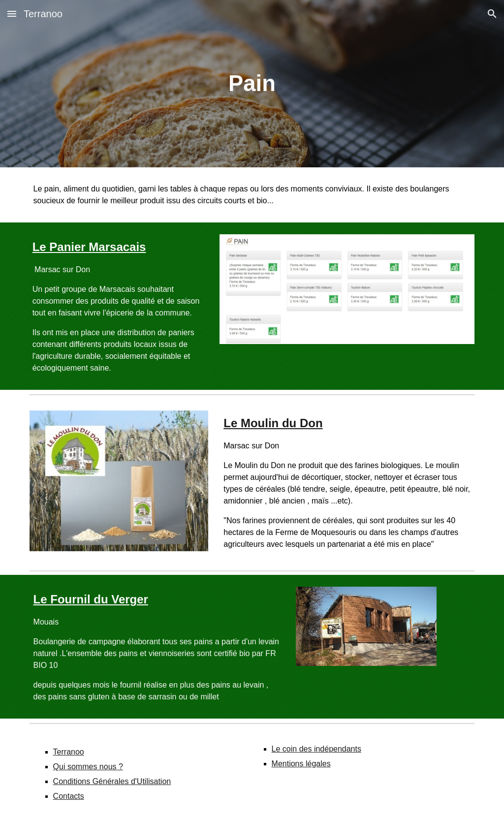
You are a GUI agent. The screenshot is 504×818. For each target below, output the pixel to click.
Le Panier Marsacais (89, 247)
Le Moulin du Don (273, 423)
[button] (12, 14)
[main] (252, 84)
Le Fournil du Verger (91, 599)
